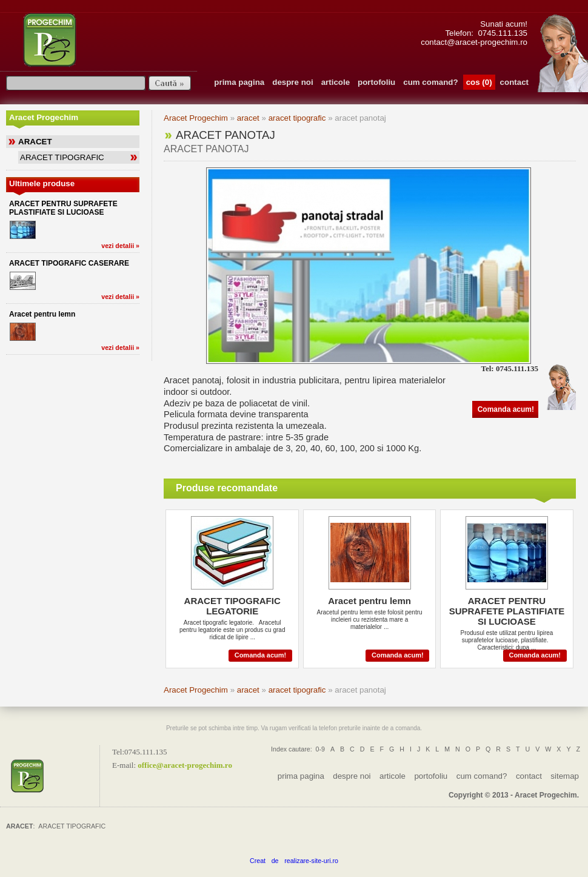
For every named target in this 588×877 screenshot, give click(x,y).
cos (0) (479, 82)
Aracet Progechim (196, 118)
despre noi (292, 82)
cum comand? (430, 82)
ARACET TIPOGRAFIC (62, 157)
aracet (248, 118)
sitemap (565, 776)
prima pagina (239, 82)
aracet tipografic (297, 118)
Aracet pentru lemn (42, 314)
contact (514, 82)
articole (336, 82)
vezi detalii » (120, 246)
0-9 (320, 749)
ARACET (35, 142)
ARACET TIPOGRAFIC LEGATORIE (232, 606)
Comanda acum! (506, 409)
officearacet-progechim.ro (185, 764)
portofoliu (376, 82)
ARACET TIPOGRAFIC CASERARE (69, 263)
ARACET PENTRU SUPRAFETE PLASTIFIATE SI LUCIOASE (63, 208)
